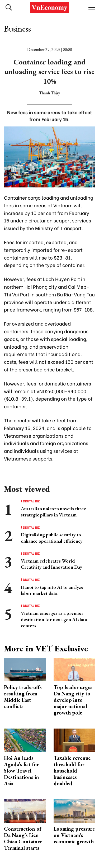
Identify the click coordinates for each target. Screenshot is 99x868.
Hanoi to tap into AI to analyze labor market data (52, 590)
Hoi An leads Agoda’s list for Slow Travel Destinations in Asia (22, 771)
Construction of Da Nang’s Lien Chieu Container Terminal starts (23, 838)
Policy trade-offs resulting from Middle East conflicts (23, 697)
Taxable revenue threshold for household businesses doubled (72, 771)
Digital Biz (31, 501)
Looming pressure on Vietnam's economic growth (74, 835)
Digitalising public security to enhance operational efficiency (52, 538)
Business (17, 29)
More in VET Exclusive (46, 648)
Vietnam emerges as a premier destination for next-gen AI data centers (54, 619)
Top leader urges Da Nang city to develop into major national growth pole (73, 700)
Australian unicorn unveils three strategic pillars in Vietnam (53, 512)
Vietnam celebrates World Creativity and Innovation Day (51, 564)
